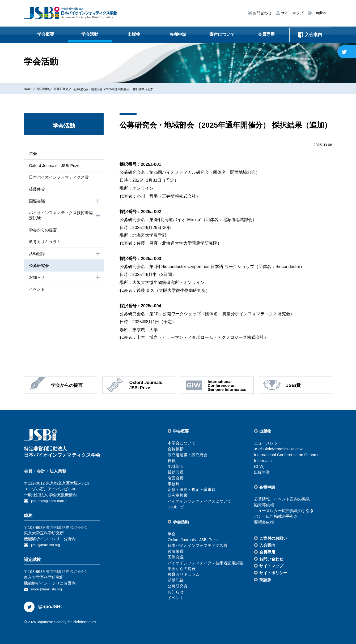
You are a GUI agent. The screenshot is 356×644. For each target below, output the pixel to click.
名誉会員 (176, 478)
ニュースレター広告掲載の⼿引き (284, 511)
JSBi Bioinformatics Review (278, 449)
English (319, 13)
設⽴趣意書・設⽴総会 (188, 455)
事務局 (174, 484)
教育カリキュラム (45, 244)
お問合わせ (262, 13)
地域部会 (176, 466)
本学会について (182, 443)
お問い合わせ (271, 559)
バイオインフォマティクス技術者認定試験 (64, 217)
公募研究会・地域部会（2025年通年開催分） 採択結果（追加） (136, 89)
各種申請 (178, 34)
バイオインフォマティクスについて (200, 501)
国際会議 (64, 202)
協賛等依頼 (264, 505)
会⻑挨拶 (176, 449)
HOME (29, 89)
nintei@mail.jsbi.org (48, 588)
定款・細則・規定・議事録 (192, 489)
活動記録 (64, 257)
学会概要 (46, 34)
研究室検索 (178, 495)
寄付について (222, 34)
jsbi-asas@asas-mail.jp (52, 501)
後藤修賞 (36, 190)
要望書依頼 (264, 522)
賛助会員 (176, 472)
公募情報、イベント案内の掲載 (282, 499)
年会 (32, 154)
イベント (36, 293)
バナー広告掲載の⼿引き (276, 516)
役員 (172, 461)
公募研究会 (69, 89)
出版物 (134, 34)
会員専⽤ (267, 552)
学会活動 (90, 34)
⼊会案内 (267, 545)
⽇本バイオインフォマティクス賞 (60, 178)
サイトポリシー (273, 573)
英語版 (265, 580)
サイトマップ (292, 13)
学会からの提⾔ (43, 232)
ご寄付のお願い (273, 538)
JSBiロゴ (176, 507)
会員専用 (266, 34)
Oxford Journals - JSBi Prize (54, 166)
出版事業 (262, 472)
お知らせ (64, 281)
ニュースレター (268, 443)
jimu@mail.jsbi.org (47, 544)
